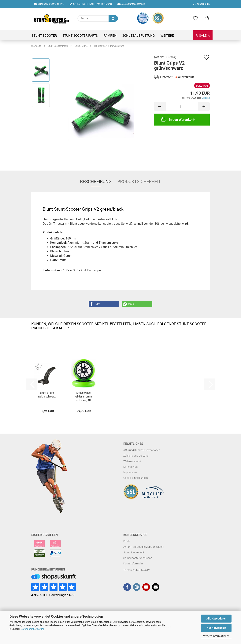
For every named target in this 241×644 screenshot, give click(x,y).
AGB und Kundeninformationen (142, 450)
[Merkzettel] (195, 18)
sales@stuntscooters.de (131, 4)
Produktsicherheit (139, 182)
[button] (207, 18)
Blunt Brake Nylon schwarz (47, 395)
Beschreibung (96, 182)
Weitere (167, 36)
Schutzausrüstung (139, 36)
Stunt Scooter (44, 36)
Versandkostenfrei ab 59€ (49, 4)
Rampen (110, 36)
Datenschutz (131, 467)
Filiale (127, 541)
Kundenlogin (202, 4)
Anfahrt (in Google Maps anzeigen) (144, 547)
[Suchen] (113, 18)
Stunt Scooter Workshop (138, 558)
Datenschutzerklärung (33, 629)
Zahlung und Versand (136, 456)
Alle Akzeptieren (216, 619)
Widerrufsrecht (132, 461)
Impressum (130, 472)
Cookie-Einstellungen (136, 478)
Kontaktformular (133, 563)
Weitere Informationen (216, 636)
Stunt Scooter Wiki (134, 552)
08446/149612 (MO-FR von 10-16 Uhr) (91, 4)
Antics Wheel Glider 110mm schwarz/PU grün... (84, 397)
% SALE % (203, 36)
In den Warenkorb (178, 119)
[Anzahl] (182, 106)
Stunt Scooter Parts (80, 36)
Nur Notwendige (216, 628)
